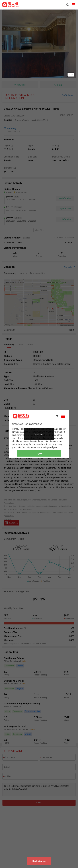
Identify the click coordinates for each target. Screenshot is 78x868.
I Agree (39, 453)
